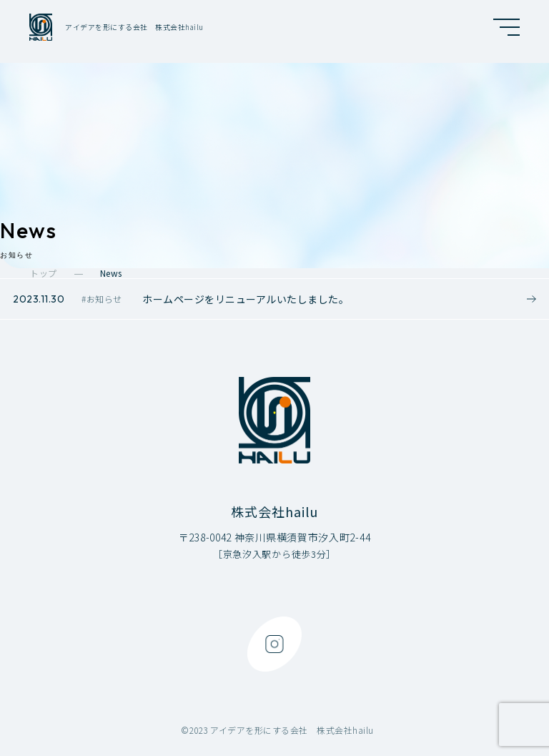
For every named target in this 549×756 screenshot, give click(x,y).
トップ (44, 273)
